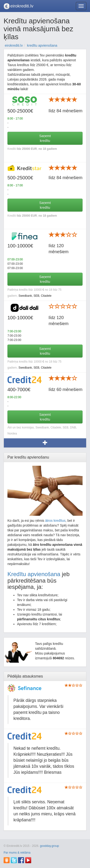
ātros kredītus (55, 521)
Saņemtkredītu (45, 138)
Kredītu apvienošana (34, 574)
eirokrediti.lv (22, 6)
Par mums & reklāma (17, 853)
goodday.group (50, 846)
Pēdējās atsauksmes (25, 676)
